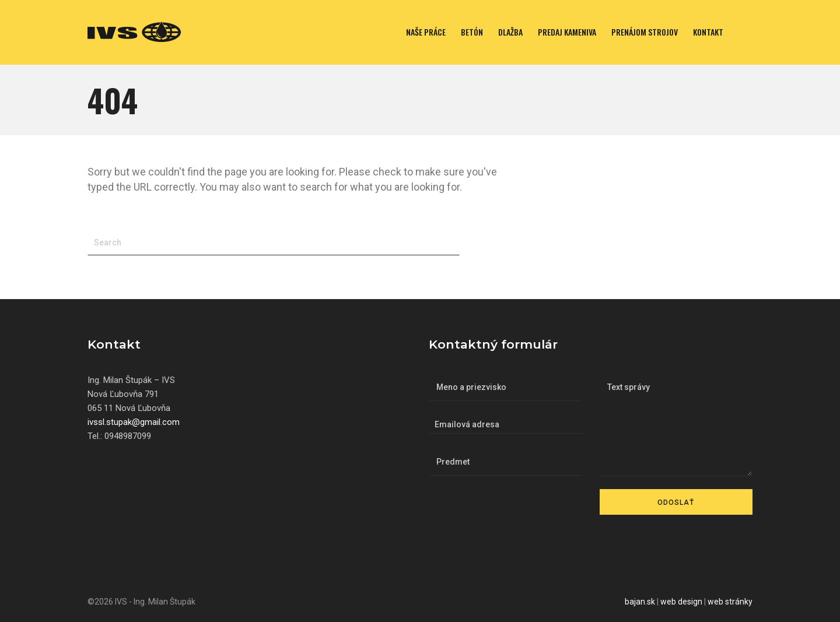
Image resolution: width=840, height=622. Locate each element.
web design (681, 602)
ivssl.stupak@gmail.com (134, 422)
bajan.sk (640, 602)
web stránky (730, 602)
